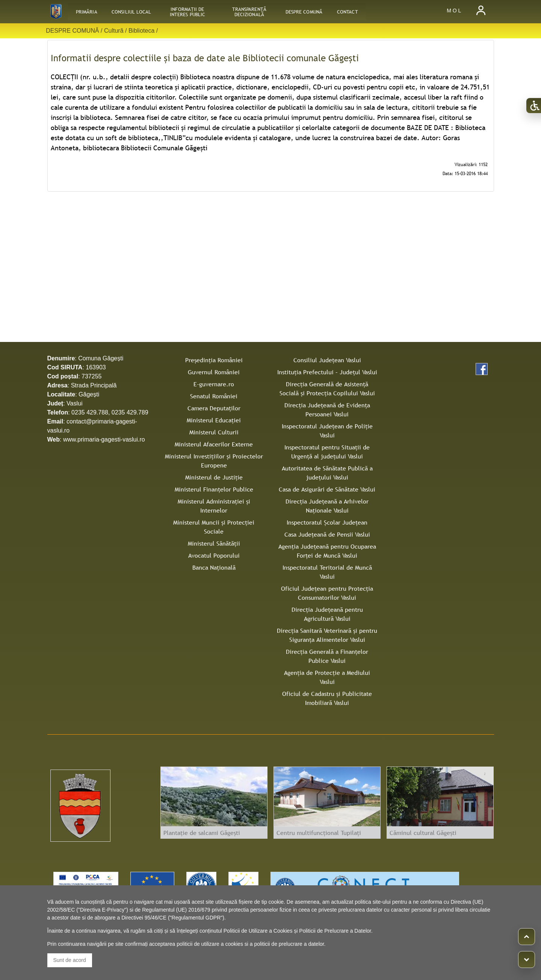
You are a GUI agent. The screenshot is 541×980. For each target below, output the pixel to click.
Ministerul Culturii (214, 432)
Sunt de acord (70, 960)
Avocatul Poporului (214, 555)
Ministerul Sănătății (214, 543)
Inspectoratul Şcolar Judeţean (327, 522)
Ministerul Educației (214, 420)
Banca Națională (214, 567)
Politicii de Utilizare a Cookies (258, 931)
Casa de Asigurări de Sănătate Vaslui (327, 489)
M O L (454, 11)
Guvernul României (214, 372)
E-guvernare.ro (214, 384)
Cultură (114, 31)
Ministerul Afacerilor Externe (214, 444)
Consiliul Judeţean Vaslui (327, 360)
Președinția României (214, 360)
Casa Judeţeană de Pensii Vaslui (327, 534)
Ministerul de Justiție (214, 477)
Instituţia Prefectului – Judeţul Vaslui (327, 372)
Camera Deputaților (214, 408)
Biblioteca (141, 31)
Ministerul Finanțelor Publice (214, 489)
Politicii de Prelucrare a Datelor (335, 931)
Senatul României (214, 396)
